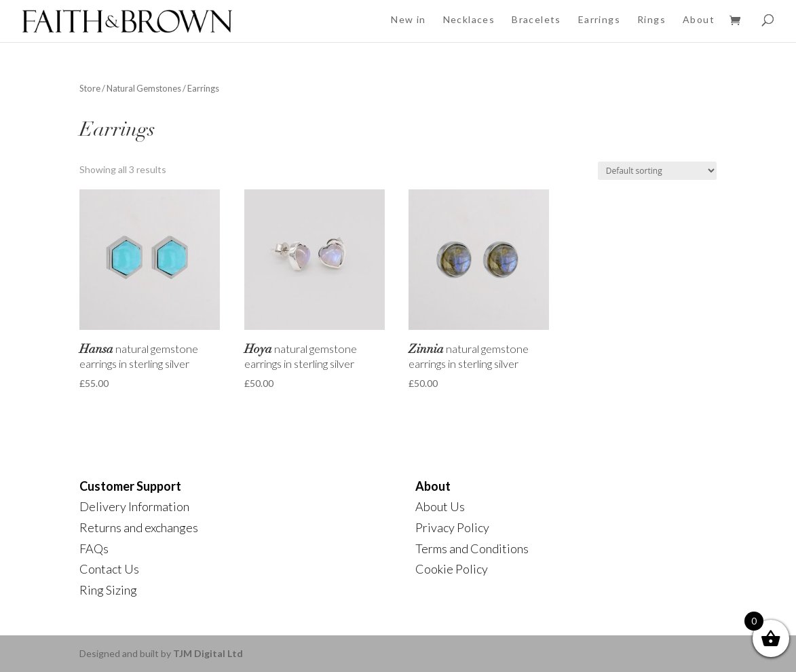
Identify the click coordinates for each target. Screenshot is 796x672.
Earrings (599, 19)
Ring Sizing (108, 590)
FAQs (94, 548)
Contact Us (109, 569)
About (699, 19)
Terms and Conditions (472, 548)
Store (90, 88)
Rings (651, 19)
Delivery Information (134, 506)
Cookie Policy (452, 569)
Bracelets (536, 19)
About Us (440, 506)
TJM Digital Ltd (208, 653)
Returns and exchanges (139, 527)
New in (408, 19)
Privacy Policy (452, 527)
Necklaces (469, 19)
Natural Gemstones (144, 88)
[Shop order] (657, 171)
